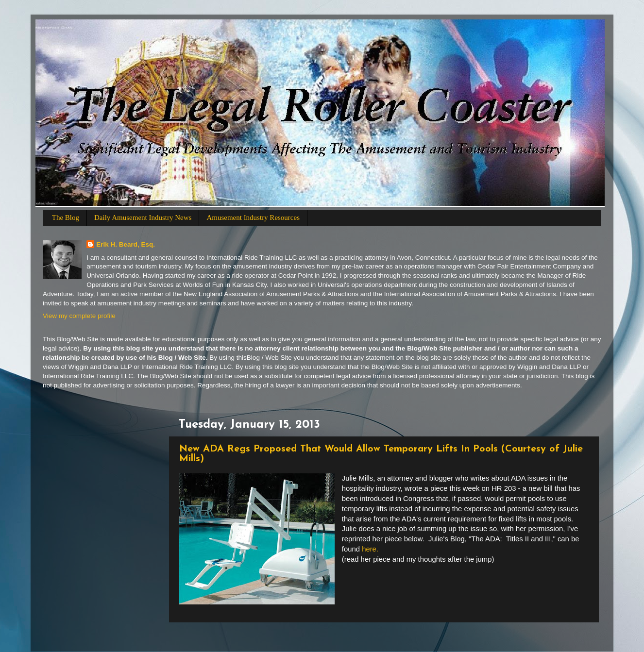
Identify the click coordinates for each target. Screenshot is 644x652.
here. (371, 549)
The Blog (66, 217)
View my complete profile (79, 316)
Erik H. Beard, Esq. (126, 244)
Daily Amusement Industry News (143, 217)
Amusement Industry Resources (253, 217)
